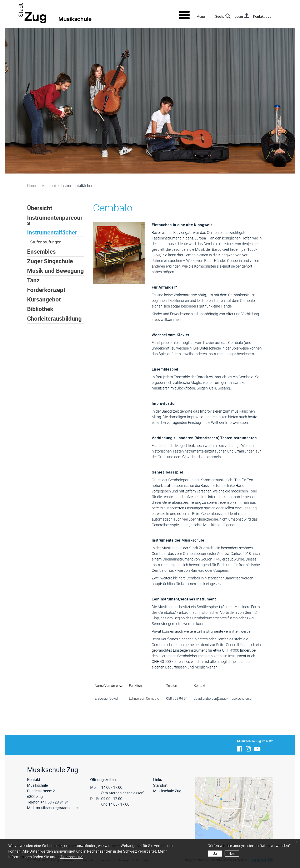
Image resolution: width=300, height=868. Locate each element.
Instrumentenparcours (55, 220)
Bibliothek (40, 309)
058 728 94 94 (177, 698)
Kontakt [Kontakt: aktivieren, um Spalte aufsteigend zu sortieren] (199, 686)
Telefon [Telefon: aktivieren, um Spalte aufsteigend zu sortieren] (172, 686)
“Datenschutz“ (71, 857)
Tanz (33, 280)
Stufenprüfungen (46, 242)
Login (239, 16)
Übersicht (40, 208)
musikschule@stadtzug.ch (58, 808)
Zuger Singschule (50, 261)
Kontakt (259, 16)
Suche (220, 16)
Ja (215, 853)
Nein (232, 853)
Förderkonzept (46, 290)
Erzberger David (106, 698)
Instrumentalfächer (52, 232)
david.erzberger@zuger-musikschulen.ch (224, 698)
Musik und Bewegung (55, 271)
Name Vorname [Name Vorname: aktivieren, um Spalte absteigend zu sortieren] (106, 686)
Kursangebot (44, 299)
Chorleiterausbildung (54, 318)
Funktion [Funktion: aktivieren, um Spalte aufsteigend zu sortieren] (135, 686)
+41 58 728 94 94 (55, 802)
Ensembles (41, 251)
